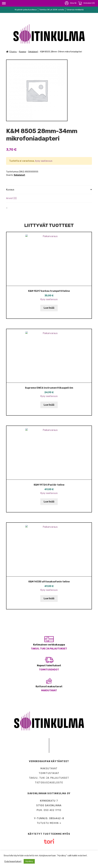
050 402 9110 (52, 810)
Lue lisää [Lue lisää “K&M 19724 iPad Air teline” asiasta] (49, 502)
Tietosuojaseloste (49, 783)
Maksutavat (49, 690)
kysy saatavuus (44, 161)
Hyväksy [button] (29, 861)
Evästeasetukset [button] (13, 861)
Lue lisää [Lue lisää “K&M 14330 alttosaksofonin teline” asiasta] (49, 598)
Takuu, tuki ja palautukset (49, 649)
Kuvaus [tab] (10, 190)
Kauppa (22, 52)
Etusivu (13, 52)
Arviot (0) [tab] (11, 198)
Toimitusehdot (49, 670)
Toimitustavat (49, 773)
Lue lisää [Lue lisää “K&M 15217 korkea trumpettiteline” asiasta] (49, 308)
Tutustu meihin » (49, 823)
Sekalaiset (33, 52)
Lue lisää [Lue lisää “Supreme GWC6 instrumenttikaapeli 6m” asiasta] (49, 405)
